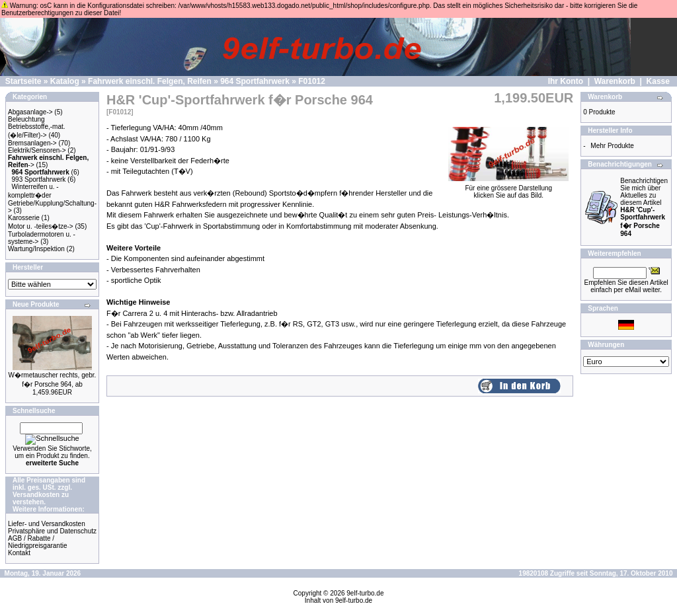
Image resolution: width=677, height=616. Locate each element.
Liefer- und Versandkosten (47, 524)
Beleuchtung (26, 119)
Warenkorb (615, 81)
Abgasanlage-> (30, 112)
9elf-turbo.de (365, 593)
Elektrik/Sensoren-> (37, 150)
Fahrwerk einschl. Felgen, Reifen (150, 81)
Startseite (23, 81)
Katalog (65, 81)
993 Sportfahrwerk (39, 179)
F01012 (312, 81)
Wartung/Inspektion (36, 249)
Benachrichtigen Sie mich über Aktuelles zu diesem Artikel (644, 207)
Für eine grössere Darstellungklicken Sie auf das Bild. (508, 189)
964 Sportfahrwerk (255, 81)
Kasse (658, 81)
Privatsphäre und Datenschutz (52, 531)
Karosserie (24, 218)
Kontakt (19, 553)
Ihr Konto (566, 81)
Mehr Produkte (612, 146)
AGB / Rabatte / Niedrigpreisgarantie (38, 542)
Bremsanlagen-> (32, 143)
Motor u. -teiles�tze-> (41, 226)
